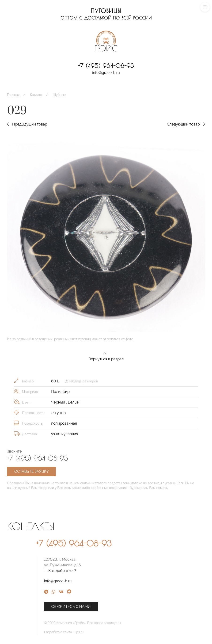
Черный (59, 402)
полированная (64, 423)
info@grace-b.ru (106, 73)
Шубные (59, 95)
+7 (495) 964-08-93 (106, 66)
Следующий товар (186, 124)
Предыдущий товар (27, 124)
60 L (55, 381)
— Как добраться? (111, 571)
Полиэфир (60, 392)
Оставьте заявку (32, 471)
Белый (74, 402)
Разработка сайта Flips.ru (115, 632)
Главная (13, 95)
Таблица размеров (81, 381)
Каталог (36, 95)
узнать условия (65, 434)
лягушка (58, 413)
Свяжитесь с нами (122, 607)
